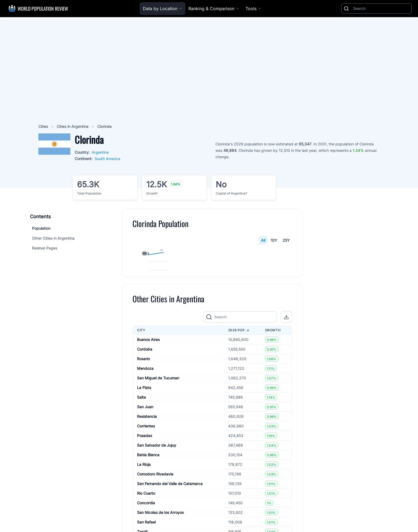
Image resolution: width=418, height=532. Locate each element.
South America (107, 159)
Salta (141, 485)
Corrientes (146, 514)
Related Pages (45, 248)
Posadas (144, 524)
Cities (44, 126)
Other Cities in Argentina (53, 238)
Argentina (100, 152)
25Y (286, 240)
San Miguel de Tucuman (158, 466)
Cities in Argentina (73, 126)
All (263, 240)
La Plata (144, 476)
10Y (274, 240)
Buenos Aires (148, 428)
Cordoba (145, 437)
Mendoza (145, 457)
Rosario (143, 447)
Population (41, 228)
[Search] (381, 9)
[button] (286, 406)
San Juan (145, 495)
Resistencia (147, 505)
